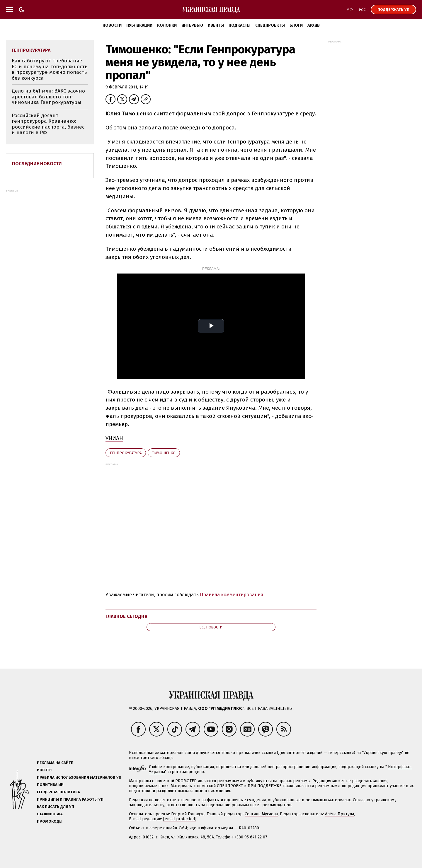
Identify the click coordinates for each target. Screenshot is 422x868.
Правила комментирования (232, 595)
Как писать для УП (56, 807)
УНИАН (114, 438)
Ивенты (216, 25)
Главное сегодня (126, 616)
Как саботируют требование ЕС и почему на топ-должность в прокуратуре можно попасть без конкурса (50, 69)
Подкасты (240, 25)
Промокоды (50, 821)
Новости (112, 25)
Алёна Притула (340, 814)
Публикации (139, 25)
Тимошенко (164, 453)
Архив (314, 25)
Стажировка (50, 814)
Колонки (167, 25)
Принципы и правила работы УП (70, 799)
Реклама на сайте (55, 763)
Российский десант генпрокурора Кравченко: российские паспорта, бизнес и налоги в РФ (48, 124)
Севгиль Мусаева (261, 814)
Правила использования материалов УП (79, 777)
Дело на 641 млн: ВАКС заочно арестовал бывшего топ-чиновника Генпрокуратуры (48, 97)
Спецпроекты (270, 25)
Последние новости (37, 164)
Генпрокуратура (126, 453)
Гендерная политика (58, 792)
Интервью (192, 25)
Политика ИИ (50, 785)
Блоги (296, 25)
